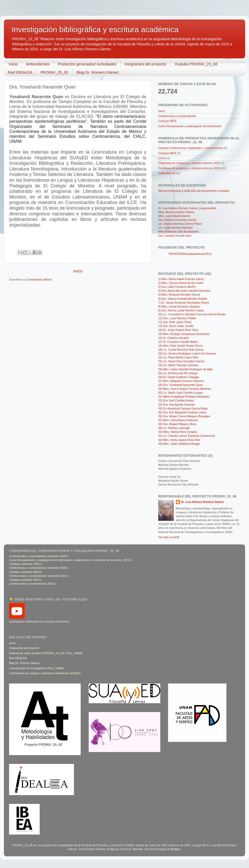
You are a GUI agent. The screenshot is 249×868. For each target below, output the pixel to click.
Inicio (13, 64)
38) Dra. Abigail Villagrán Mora (177, 424)
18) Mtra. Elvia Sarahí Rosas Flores (180, 346)
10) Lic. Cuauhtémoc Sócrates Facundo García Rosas (192, 314)
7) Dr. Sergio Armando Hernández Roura (184, 303)
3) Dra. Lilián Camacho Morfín (177, 287)
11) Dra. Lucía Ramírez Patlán (177, 318)
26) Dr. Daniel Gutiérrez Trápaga (178, 377)
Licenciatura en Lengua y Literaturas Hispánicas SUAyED (45, 673)
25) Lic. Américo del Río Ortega (178, 373)
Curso (162, 158)
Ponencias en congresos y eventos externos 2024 (189, 168)
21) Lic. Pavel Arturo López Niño (178, 357)
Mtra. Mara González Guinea (176, 212)
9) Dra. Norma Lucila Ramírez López (181, 310)
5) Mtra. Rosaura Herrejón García (179, 295)
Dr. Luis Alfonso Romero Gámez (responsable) (187, 208)
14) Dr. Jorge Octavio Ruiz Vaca (178, 330)
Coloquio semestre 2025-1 (26, 564)
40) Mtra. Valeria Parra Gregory (178, 432)
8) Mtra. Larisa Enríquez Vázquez (179, 306)
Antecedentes (38, 64)
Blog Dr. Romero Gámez (98, 72)
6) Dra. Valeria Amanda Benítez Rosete (183, 299)
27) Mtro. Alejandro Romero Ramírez (181, 381)
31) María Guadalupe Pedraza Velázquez (184, 397)
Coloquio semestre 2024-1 (26, 580)
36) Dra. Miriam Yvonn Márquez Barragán (184, 416)
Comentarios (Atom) (39, 279)
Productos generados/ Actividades (87, 64)
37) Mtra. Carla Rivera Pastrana (178, 420)
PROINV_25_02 (54, 72)
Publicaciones (167, 173)
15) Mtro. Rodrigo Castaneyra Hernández (184, 334)
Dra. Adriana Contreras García (177, 220)
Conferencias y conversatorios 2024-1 (33, 584)
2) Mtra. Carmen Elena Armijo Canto (181, 283)
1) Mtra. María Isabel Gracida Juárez (181, 279)
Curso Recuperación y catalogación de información (190, 126)
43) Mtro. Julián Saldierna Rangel (179, 444)
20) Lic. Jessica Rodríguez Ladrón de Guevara (187, 353)
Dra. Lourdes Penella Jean (175, 236)
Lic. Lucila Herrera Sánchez (175, 228)
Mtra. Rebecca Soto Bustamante (178, 231)
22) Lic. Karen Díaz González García (181, 361)
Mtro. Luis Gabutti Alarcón (174, 216)
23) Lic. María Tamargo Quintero (178, 365)
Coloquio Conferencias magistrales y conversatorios (191, 148)
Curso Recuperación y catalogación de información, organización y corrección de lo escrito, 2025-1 (71, 560)
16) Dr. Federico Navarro (174, 338)
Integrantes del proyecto (145, 64)
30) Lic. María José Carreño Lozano (181, 393)
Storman (138, 849)
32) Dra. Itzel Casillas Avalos (176, 400)
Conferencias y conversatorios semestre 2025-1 (39, 568)
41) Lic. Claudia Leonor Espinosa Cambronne (186, 436)
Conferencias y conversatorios (177, 116)
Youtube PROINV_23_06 (196, 64)
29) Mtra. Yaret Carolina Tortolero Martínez (185, 389)
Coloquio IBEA (167, 121)
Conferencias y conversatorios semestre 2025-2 (39, 556)
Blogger (176, 849)
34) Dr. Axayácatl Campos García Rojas (183, 408)
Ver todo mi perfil (169, 537)
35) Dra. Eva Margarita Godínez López (182, 412)
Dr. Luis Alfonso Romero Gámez (202, 502)
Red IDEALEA (20, 72)
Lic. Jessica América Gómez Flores (180, 224)
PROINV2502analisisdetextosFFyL (190, 254)
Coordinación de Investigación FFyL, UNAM (36, 668)
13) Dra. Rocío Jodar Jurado (176, 326)
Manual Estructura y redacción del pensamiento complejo (194, 191)
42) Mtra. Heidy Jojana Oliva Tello (179, 440)
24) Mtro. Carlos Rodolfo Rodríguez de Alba (185, 369)
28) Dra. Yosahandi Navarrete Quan (181, 385)
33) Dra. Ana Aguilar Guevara (177, 405)
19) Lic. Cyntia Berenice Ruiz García (181, 350)
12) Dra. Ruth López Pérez (175, 322)
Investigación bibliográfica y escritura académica (95, 29)
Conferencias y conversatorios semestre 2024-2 (39, 576)
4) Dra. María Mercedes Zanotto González (184, 291)
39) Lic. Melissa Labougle (174, 428)
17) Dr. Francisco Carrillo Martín (178, 342)
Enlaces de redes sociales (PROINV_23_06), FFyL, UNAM (46, 653)
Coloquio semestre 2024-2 (26, 572)
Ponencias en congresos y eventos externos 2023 (189, 163)
